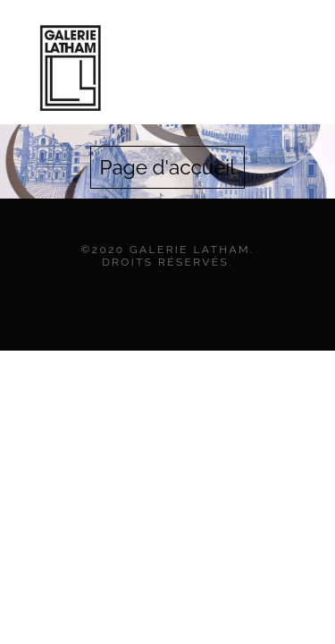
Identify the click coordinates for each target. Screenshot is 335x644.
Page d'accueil (168, 167)
